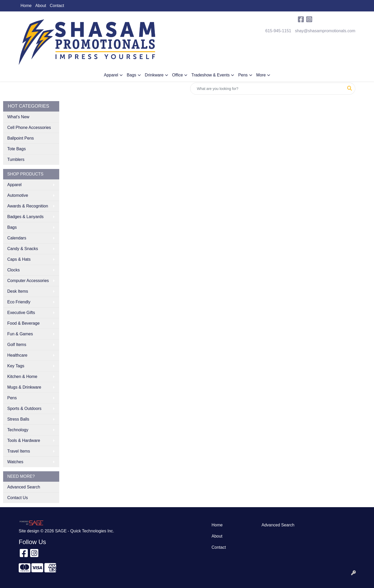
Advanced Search (24, 487)
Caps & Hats (19, 259)
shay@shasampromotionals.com (325, 31)
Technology (18, 430)
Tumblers (16, 159)
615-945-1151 (278, 31)
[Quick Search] (267, 89)
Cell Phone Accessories (29, 128)
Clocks (14, 270)
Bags (131, 75)
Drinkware (154, 75)
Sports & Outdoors (24, 409)
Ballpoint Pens (21, 138)
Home (26, 6)
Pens (243, 75)
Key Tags (16, 366)
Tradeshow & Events (211, 75)
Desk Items (18, 291)
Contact (57, 6)
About (41, 6)
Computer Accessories (28, 281)
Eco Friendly (19, 302)
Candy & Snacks (23, 249)
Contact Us (18, 498)
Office (178, 75)
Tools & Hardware (24, 440)
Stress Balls (18, 419)
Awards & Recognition (28, 206)
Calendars (17, 238)
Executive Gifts (21, 313)
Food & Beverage (24, 323)
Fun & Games (20, 334)
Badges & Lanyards (25, 217)
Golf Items (17, 345)
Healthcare (17, 355)
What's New (18, 117)
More (261, 75)
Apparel (111, 75)
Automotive (18, 195)
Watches (15, 462)
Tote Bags (16, 149)
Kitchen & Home (22, 377)
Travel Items (19, 451)
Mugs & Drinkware (24, 387)
